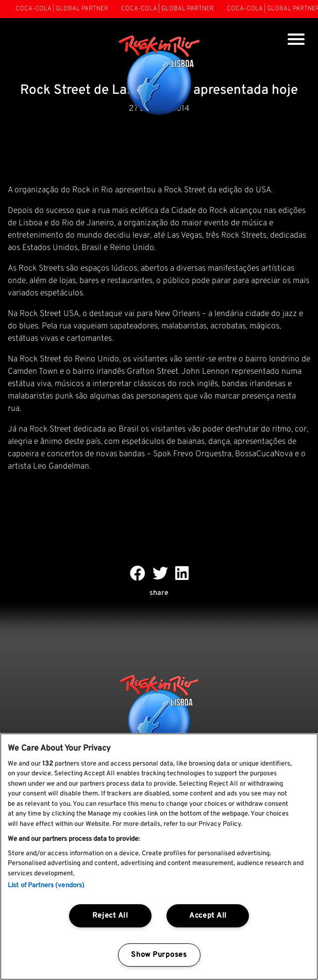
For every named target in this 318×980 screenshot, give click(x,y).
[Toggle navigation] (296, 40)
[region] (159, 857)
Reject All (110, 916)
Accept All (208, 916)
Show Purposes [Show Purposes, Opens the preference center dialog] (159, 955)
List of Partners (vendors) (46, 886)
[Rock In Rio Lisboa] (159, 76)
